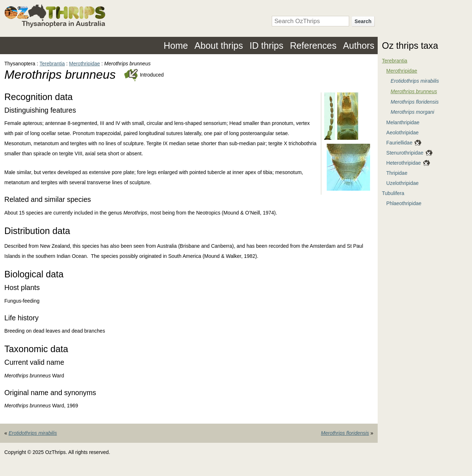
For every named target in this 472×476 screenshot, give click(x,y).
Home (176, 46)
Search (363, 21)
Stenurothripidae (405, 153)
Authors (359, 46)
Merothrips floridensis (345, 433)
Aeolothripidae (403, 133)
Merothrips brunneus (414, 91)
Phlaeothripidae (404, 203)
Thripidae (397, 173)
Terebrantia (52, 64)
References (313, 46)
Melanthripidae (403, 122)
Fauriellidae (399, 143)
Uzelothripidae (403, 183)
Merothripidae (85, 64)
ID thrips (266, 46)
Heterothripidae (404, 163)
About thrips (219, 46)
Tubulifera (393, 193)
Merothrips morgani (413, 112)
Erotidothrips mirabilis (33, 433)
